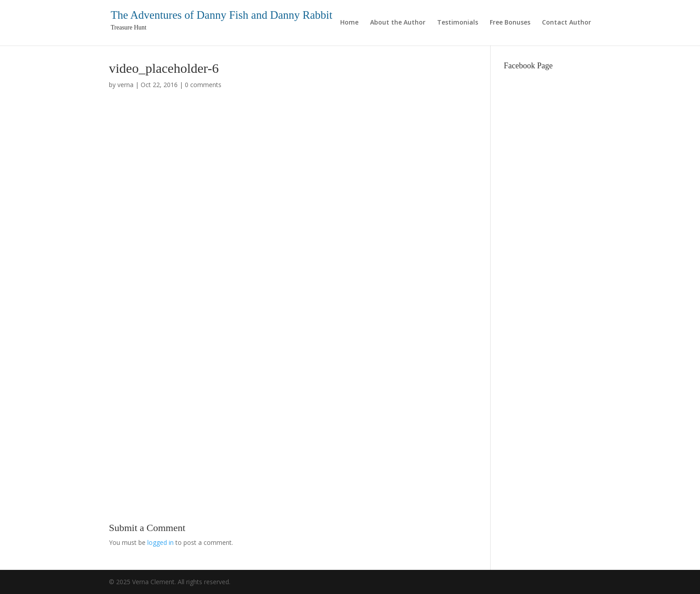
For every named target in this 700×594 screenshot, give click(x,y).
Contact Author (567, 23)
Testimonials (458, 23)
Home (349, 23)
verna (125, 85)
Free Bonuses (510, 23)
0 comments (203, 85)
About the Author (398, 23)
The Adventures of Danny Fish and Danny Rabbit (221, 15)
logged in (160, 542)
